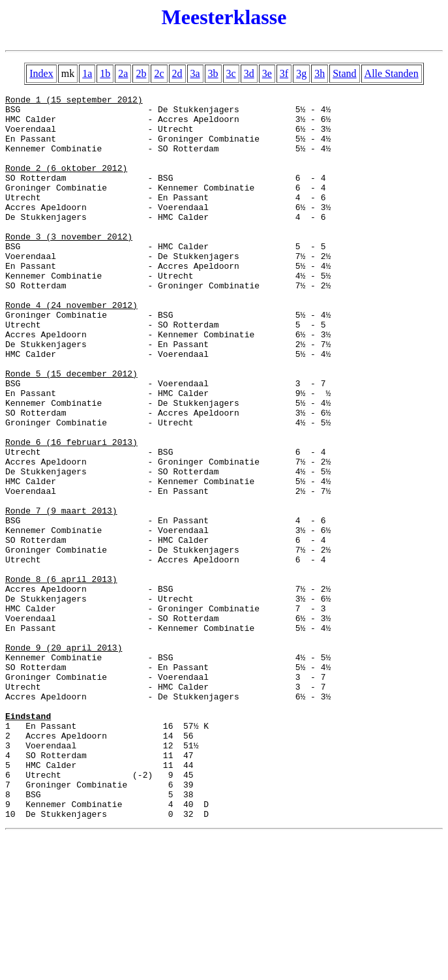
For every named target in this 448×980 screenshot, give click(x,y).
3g (301, 73)
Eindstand (28, 841)
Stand (344, 73)
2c (159, 73)
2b (141, 73)
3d (249, 73)
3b (213, 73)
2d (177, 73)
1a (87, 73)
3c (231, 73)
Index (41, 73)
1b (105, 73)
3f (284, 73)
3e (267, 73)
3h (320, 73)
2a (123, 73)
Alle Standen (392, 73)
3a (195, 73)
